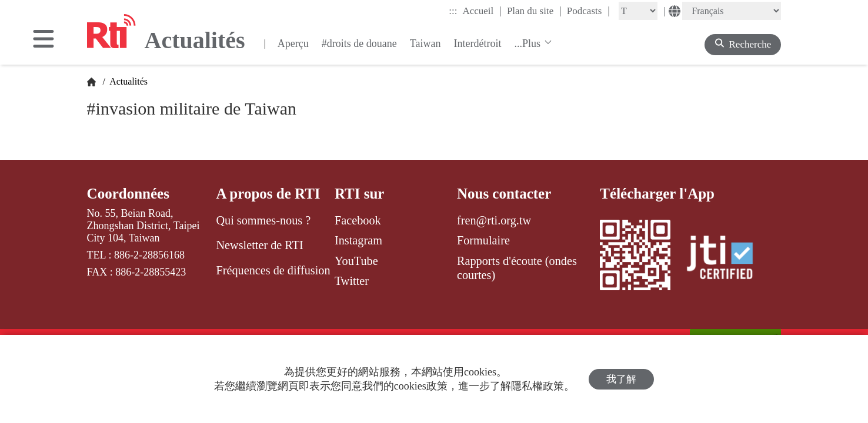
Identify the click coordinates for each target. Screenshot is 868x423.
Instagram (358, 240)
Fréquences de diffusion (273, 270)
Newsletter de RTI (259, 245)
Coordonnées (128, 194)
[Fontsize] (638, 11)
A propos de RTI (268, 194)
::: (453, 11)
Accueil (482, 11)
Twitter (352, 281)
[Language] (732, 11)
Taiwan (425, 43)
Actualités (128, 81)
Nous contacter (504, 194)
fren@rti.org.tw (494, 220)
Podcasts (588, 11)
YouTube (356, 261)
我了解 (621, 379)
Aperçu (293, 43)
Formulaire (483, 240)
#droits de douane (359, 43)
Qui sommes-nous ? (263, 220)
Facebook (358, 220)
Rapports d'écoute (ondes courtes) (517, 268)
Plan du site (534, 11)
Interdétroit (478, 43)
